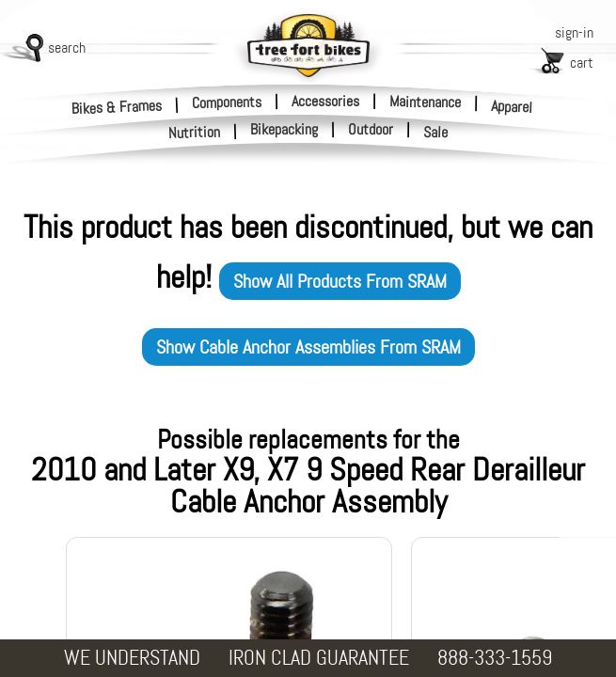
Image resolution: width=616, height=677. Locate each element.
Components (227, 102)
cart (582, 63)
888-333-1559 (495, 658)
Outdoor (371, 130)
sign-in (574, 32)
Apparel (512, 107)
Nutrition (195, 132)
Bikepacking (284, 130)
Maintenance (425, 102)
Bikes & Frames (117, 107)
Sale (436, 133)
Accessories (325, 101)
